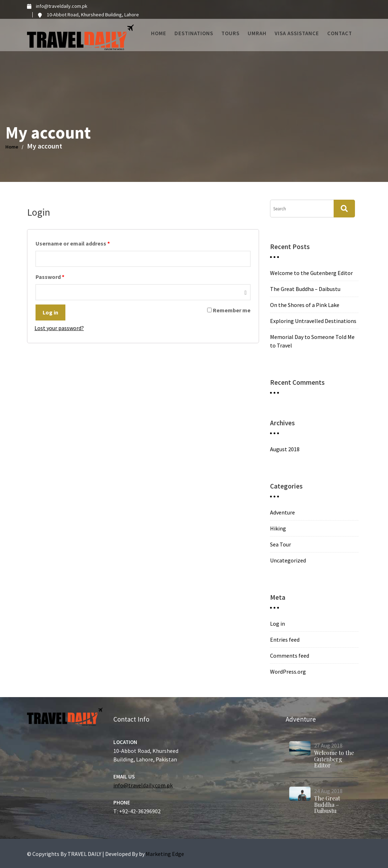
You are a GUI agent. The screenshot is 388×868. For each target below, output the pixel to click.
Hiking (278, 528)
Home (159, 33)
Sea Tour (281, 544)
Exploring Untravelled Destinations (313, 321)
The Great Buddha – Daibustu (305, 289)
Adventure (282, 512)
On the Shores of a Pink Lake (305, 305)
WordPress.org (288, 672)
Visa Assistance (297, 33)
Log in (50, 312)
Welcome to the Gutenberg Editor (311, 273)
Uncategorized (288, 560)
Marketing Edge (165, 854)
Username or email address (73, 243)
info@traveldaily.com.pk (144, 782)
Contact (340, 33)
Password (50, 277)
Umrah (257, 33)
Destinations (194, 33)
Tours (230, 33)
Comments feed (290, 656)
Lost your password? (59, 328)
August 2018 (285, 449)
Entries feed (285, 640)
